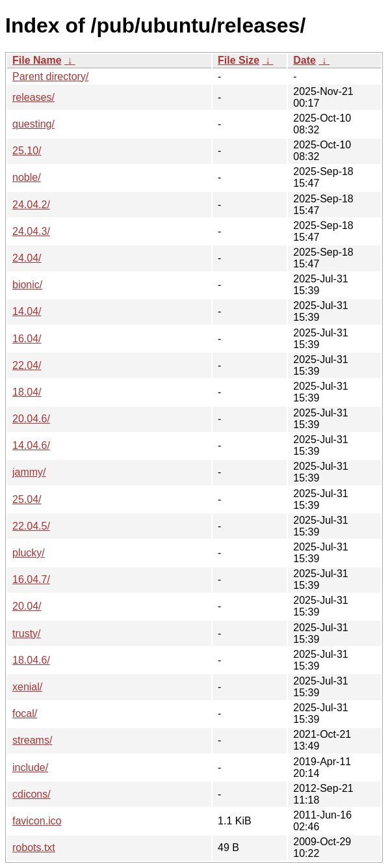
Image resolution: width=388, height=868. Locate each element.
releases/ (33, 97)
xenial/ (27, 687)
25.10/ (27, 151)
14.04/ (27, 311)
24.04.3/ (31, 231)
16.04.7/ (31, 579)
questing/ (33, 124)
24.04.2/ (31, 205)
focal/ (25, 713)
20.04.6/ (31, 419)
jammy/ (29, 472)
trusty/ (27, 633)
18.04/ (27, 392)
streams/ (32, 740)
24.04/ (27, 258)
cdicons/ (32, 794)
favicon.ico (37, 821)
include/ (30, 767)
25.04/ (27, 499)
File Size (239, 60)
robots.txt (34, 848)
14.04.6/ (31, 445)
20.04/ (27, 606)
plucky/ (29, 553)
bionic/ (27, 285)
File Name (37, 60)
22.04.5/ (31, 526)
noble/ (27, 177)
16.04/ (27, 339)
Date (304, 60)
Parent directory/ (50, 76)
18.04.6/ (31, 660)
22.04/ (27, 365)
